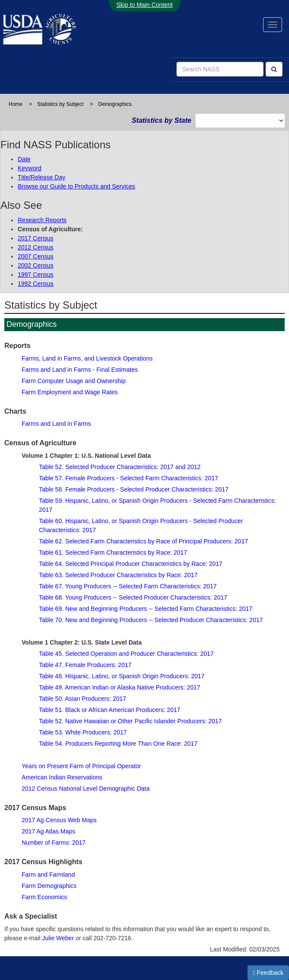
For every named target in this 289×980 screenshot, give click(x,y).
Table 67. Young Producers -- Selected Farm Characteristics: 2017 (128, 586)
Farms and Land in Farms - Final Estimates (80, 370)
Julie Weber (58, 938)
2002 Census (36, 265)
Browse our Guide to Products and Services (77, 186)
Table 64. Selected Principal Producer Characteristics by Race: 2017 (131, 564)
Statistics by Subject (60, 104)
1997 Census (36, 275)
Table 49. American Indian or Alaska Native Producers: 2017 (120, 687)
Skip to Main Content (144, 5)
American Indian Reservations (62, 777)
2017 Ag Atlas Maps (48, 831)
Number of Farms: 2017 (54, 843)
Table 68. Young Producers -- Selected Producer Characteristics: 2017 (133, 597)
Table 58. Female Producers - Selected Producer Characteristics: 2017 (134, 489)
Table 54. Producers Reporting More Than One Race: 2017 (118, 744)
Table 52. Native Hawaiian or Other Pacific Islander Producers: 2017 (130, 721)
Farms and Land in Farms (56, 424)
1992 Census (36, 284)
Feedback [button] (268, 973)
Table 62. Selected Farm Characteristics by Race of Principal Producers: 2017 (143, 541)
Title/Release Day (42, 177)
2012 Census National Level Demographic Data (86, 788)
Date (24, 159)
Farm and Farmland (48, 875)
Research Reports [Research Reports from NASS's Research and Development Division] (42, 220)
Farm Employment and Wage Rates (70, 392)
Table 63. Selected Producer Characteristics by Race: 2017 (118, 575)
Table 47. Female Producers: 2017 (85, 665)
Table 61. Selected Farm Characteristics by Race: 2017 (113, 552)
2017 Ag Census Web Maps (59, 820)
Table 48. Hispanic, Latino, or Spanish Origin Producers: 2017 (122, 676)
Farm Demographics (49, 886)
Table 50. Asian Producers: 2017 (83, 699)
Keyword (29, 168)
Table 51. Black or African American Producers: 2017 (110, 710)
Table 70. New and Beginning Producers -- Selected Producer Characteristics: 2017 (151, 620)
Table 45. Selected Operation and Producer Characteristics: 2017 (126, 654)
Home (16, 104)
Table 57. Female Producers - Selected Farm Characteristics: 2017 (128, 478)
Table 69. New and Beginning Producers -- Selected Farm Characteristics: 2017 (146, 609)
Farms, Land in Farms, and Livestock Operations (87, 358)
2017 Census (36, 238)
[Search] (274, 69)
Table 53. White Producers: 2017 (83, 732)
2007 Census (36, 256)
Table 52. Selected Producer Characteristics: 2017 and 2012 (120, 467)
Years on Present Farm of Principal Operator (81, 766)
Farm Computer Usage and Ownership (74, 381)
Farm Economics (44, 897)
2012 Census (36, 247)
